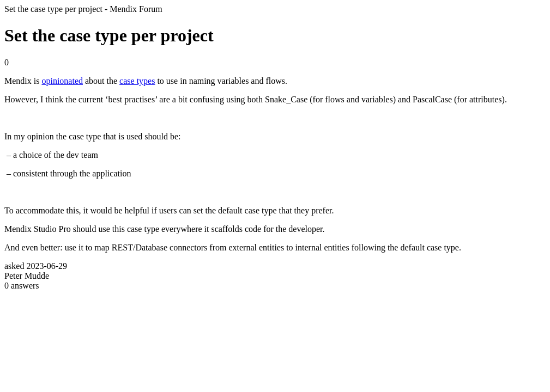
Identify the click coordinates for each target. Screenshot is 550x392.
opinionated (62, 81)
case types (137, 81)
